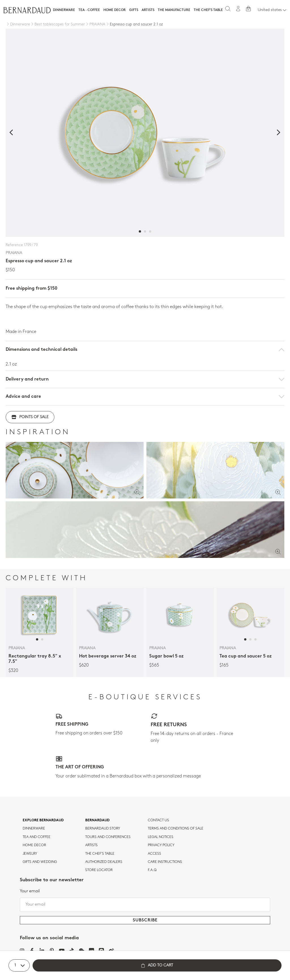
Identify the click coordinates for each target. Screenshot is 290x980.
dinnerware (34, 829)
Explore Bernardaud (43, 820)
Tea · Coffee (89, 10)
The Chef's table (208, 10)
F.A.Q (152, 870)
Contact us (158, 820)
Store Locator (99, 870)
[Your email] (145, 905)
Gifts (134, 10)
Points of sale (30, 417)
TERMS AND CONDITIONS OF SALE (176, 829)
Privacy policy (161, 845)
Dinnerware (64, 10)
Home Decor (115, 10)
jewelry (30, 854)
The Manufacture (174, 10)
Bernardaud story (103, 829)
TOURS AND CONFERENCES (108, 837)
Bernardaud (97, 820)
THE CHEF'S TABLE (100, 854)
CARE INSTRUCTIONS (165, 862)
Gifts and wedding (40, 862)
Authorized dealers (104, 862)
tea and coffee (37, 837)
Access (154, 854)
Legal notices (161, 837)
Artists (148, 10)
